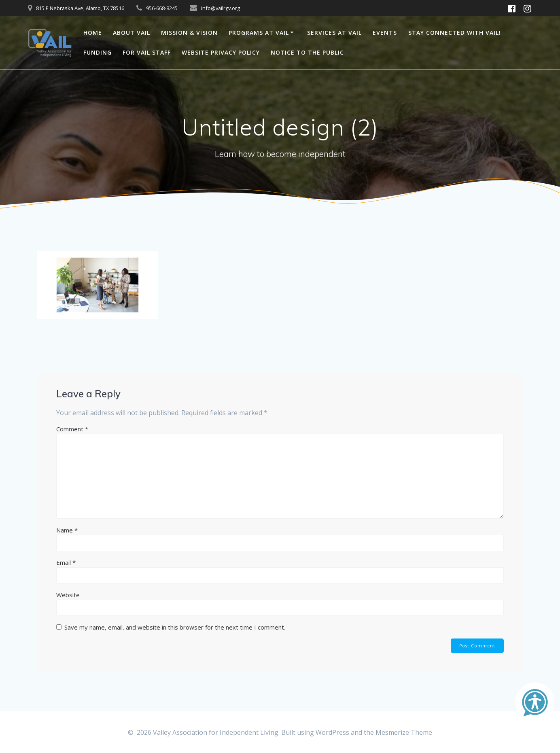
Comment (72, 429)
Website (68, 595)
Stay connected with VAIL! (455, 33)
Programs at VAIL (259, 33)
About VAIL (132, 33)
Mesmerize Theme (404, 732)
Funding (98, 52)
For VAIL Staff (147, 52)
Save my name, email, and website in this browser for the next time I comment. (175, 627)
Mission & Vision (189, 33)
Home (93, 33)
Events (385, 33)
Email (66, 562)
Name (67, 530)
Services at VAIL (334, 33)
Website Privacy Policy (221, 52)
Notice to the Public (307, 52)
